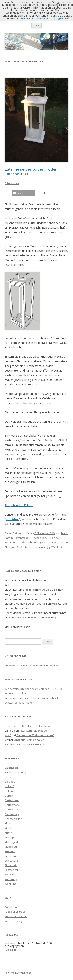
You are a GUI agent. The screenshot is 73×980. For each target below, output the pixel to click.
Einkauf (9, 786)
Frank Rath (11, 726)
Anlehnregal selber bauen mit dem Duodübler (32, 666)
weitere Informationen (35, 18)
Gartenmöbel (21, 538)
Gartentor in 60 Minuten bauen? (35, 735)
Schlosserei (12, 861)
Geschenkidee (39, 538)
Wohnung (10, 542)
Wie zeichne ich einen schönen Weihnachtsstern (33, 698)
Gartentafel (12, 810)
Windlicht (57, 547)
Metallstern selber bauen (37, 726)
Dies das (10, 782)
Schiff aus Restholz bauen (29, 740)
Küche (8, 833)
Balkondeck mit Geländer (32, 744)
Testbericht (11, 870)
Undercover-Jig (41, 547)
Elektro (9, 791)
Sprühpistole (24, 547)
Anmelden (11, 907)
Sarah (8, 744)
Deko (8, 777)
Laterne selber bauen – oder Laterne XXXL (31, 172)
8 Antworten (12, 183)
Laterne (63, 542)
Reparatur (11, 856)
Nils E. (8, 735)
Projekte (54, 538)
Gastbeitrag (12, 814)
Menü (36, 25)
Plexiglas (10, 547)
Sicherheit (11, 865)
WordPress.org (14, 921)
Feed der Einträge (15, 912)
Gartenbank (12, 800)
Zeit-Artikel (12, 519)
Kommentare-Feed (16, 916)
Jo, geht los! (62, 18)
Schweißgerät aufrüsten (19, 703)
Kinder (9, 828)
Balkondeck (12, 768)
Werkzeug (11, 879)
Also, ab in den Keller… (19, 505)
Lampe (53, 542)
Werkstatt (10, 875)
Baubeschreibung (15, 772)
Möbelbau (11, 847)
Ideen (8, 823)
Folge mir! (10, 950)
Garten (9, 796)
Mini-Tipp (10, 837)
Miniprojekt (11, 842)
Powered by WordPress (18, 973)
